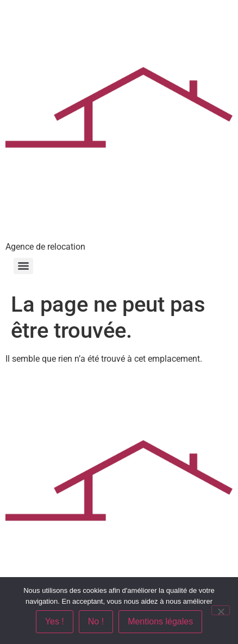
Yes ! (55, 621)
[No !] (221, 610)
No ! (96, 621)
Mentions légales (160, 621)
